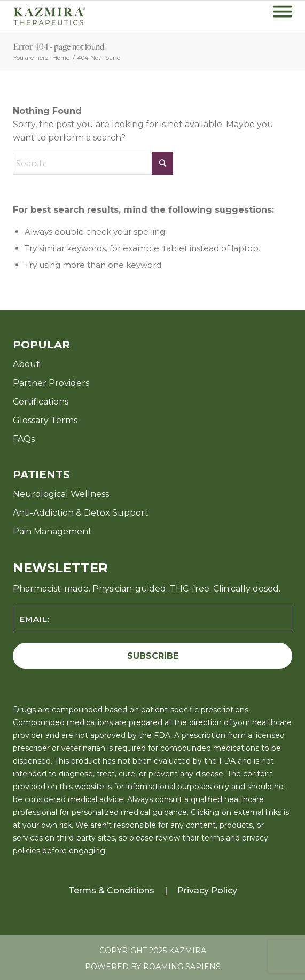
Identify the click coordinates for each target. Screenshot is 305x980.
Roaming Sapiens (182, 967)
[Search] (93, 163)
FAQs (24, 439)
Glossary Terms (45, 420)
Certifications (41, 402)
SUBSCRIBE (153, 656)
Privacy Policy (207, 890)
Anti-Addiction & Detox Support (81, 513)
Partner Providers (51, 383)
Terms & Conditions (111, 890)
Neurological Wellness (61, 494)
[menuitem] (283, 16)
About (26, 364)
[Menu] (283, 16)
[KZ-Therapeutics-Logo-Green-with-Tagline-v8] (66, 16)
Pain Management (52, 531)
